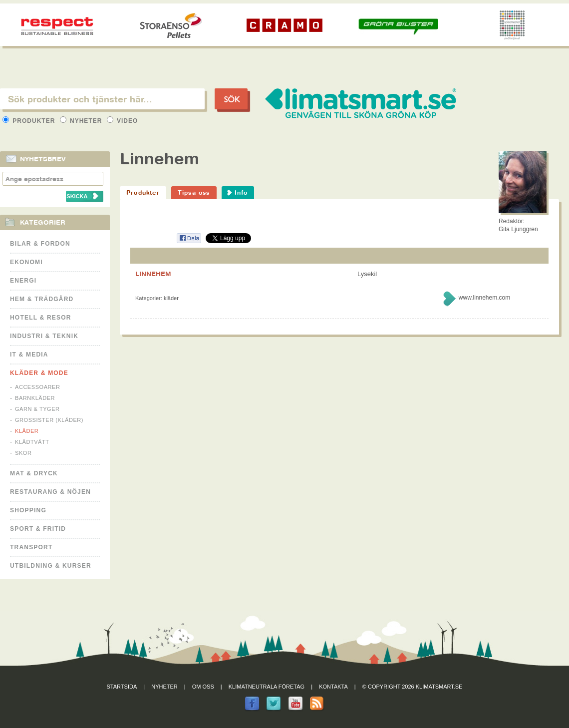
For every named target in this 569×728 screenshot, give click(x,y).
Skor (23, 453)
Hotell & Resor (41, 318)
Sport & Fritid (38, 529)
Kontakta (333, 687)
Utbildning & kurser (51, 566)
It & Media (29, 355)
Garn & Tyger (37, 409)
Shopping (28, 510)
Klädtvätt (32, 442)
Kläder (27, 431)
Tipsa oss (194, 192)
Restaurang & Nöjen (50, 492)
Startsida (122, 687)
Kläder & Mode (39, 373)
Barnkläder (35, 398)
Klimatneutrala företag (267, 687)
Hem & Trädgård (42, 299)
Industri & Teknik (44, 336)
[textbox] (102, 99)
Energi (23, 281)
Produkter (30, 121)
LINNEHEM (153, 274)
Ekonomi (26, 262)
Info (241, 192)
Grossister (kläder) (49, 420)
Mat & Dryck (34, 473)
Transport (31, 547)
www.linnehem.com (484, 298)
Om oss (203, 687)
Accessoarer (37, 387)
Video (123, 121)
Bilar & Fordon (40, 244)
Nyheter (82, 121)
